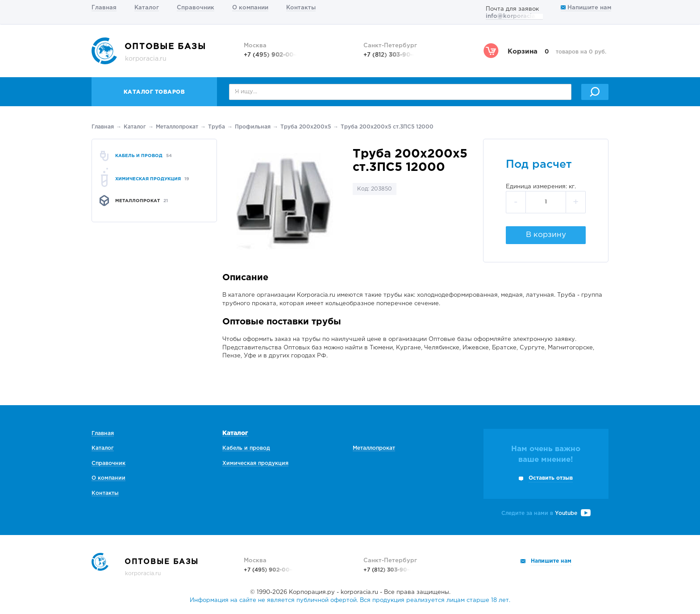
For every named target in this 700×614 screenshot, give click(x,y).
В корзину (546, 235)
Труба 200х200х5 (306, 127)
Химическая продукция (255, 463)
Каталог (147, 8)
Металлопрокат (177, 127)
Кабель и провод (246, 448)
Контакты (301, 8)
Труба (217, 127)
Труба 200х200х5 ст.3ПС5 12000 (387, 127)
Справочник (196, 8)
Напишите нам (586, 8)
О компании (250, 8)
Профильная (253, 127)
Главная (104, 8)
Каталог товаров (154, 92)
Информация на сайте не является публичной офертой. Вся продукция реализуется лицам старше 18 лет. (350, 600)
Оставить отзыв (551, 478)
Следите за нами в (546, 513)
